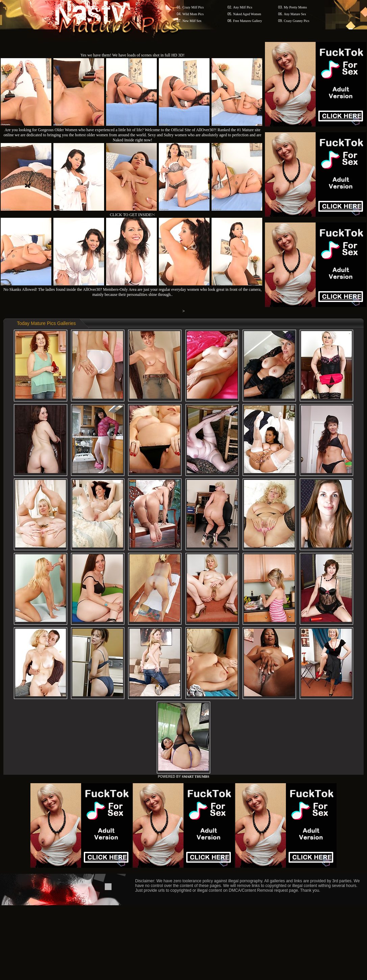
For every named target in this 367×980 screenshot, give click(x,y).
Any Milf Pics (243, 7)
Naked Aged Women (247, 14)
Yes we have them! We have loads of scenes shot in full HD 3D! (132, 55)
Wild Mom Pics (193, 14)
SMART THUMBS (195, 777)
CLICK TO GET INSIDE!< (132, 215)
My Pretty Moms (295, 7)
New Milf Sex (192, 21)
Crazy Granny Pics (297, 21)
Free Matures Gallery (248, 21)
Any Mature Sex (295, 14)
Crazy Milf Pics (193, 7)
